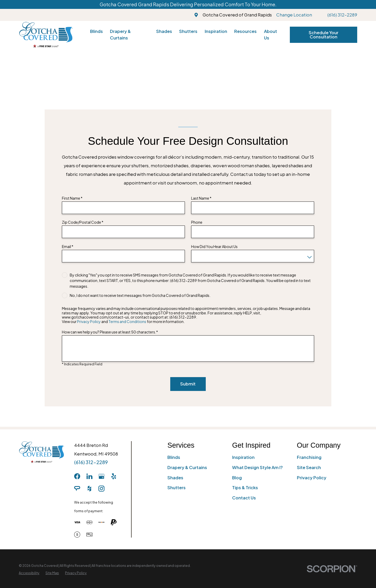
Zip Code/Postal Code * (83, 222)
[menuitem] (29, 573)
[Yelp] (114, 476)
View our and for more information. (123, 322)
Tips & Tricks (245, 488)
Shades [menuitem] (164, 31)
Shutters (177, 488)
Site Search (309, 467)
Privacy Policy (89, 321)
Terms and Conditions (127, 321)
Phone (197, 222)
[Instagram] (101, 489)
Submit (188, 384)
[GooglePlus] (101, 476)
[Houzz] (89, 489)
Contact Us (244, 498)
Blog (237, 478)
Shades (175, 478)
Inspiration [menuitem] (216, 31)
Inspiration (243, 457)
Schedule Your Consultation (324, 35)
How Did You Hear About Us (214, 247)
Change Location (294, 15)
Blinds (174, 457)
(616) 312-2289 (342, 15)
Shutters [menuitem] (188, 31)
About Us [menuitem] (271, 34)
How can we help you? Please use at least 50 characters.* (110, 332)
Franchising (309, 457)
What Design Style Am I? (257, 467)
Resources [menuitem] (245, 31)
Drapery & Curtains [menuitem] (120, 34)
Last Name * (201, 198)
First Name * (72, 198)
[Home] (46, 35)
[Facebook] (77, 476)
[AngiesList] (77, 489)
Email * (68, 247)
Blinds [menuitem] (96, 31)
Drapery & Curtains (187, 467)
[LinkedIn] (89, 476)
